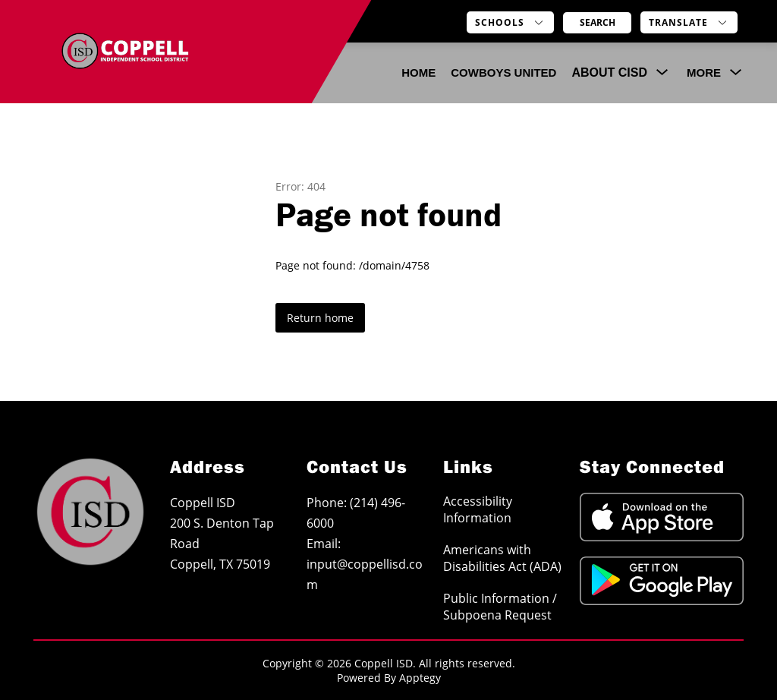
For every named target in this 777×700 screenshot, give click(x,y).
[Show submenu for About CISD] (609, 73)
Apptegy (420, 678)
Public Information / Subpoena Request (500, 607)
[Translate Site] (689, 22)
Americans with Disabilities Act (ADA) (502, 558)
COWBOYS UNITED (503, 73)
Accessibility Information (478, 509)
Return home (320, 318)
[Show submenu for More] (704, 73)
